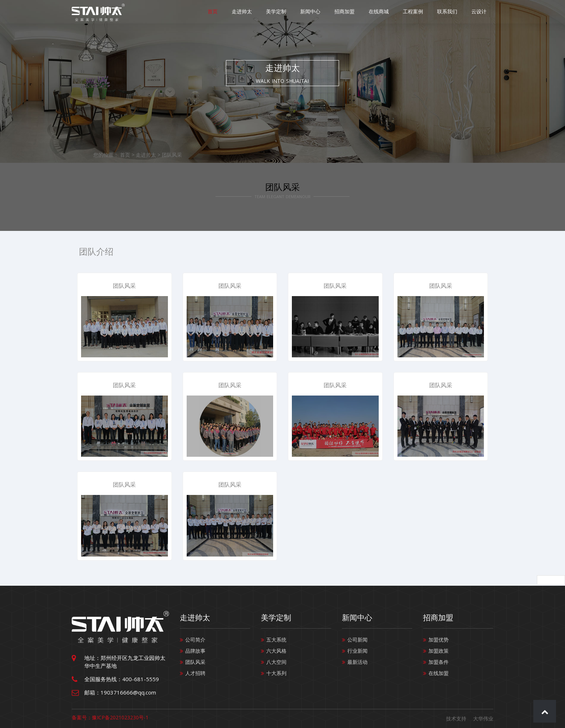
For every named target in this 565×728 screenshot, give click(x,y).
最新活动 (357, 662)
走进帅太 (261, 12)
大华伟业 (483, 718)
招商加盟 (356, 12)
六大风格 (276, 651)
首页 (234, 12)
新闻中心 (324, 12)
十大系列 (276, 673)
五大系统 (276, 640)
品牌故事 (195, 651)
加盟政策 (439, 651)
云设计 (480, 12)
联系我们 (451, 12)
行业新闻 (357, 651)
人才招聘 (195, 673)
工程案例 (419, 12)
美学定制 (292, 12)
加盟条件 (439, 662)
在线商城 (387, 12)
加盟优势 (439, 640)
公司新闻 (357, 640)
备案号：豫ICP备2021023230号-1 (110, 717)
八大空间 (276, 662)
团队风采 (172, 155)
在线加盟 (439, 673)
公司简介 (195, 640)
